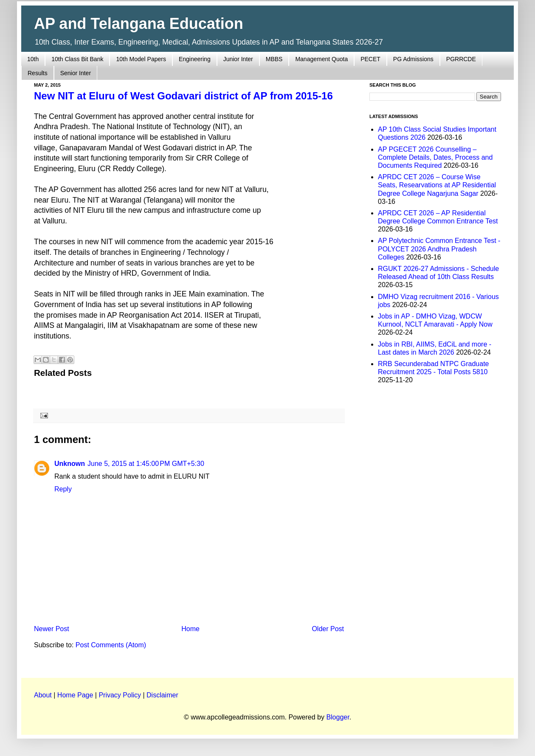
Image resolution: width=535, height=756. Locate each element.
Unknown (70, 464)
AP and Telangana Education (139, 24)
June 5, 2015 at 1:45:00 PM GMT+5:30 (146, 464)
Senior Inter (76, 73)
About (43, 695)
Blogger (338, 717)
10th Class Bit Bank (77, 59)
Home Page (75, 695)
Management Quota (321, 59)
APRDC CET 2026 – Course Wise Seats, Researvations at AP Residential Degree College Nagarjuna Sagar (437, 185)
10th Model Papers (141, 59)
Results (38, 73)
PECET (370, 59)
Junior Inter (238, 59)
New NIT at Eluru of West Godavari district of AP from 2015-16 (183, 96)
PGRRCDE (461, 59)
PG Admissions (413, 59)
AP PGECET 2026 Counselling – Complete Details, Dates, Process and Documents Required (435, 157)
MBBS (274, 59)
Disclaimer (162, 695)
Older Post (328, 629)
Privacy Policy (120, 695)
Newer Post (52, 629)
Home (190, 629)
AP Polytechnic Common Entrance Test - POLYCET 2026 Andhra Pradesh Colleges (439, 249)
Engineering (195, 59)
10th (33, 59)
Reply (63, 489)
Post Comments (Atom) (111, 645)
